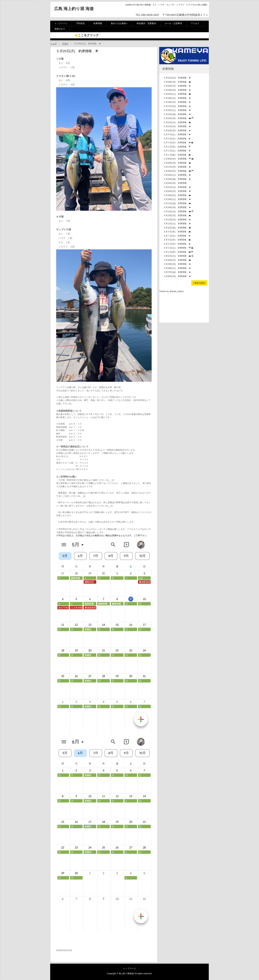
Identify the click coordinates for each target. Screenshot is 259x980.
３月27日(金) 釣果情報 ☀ (177, 272)
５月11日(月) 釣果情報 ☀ (177, 126)
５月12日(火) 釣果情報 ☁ (177, 122)
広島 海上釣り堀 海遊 (74, 9)
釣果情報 (98, 23)
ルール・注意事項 (173, 23)
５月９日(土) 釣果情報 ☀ (177, 134)
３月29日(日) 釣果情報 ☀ (177, 264)
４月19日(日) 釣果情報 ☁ (177, 195)
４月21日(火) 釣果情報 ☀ (177, 187)
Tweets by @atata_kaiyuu (172, 291)
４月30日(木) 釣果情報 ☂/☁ (178, 159)
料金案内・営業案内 (146, 23)
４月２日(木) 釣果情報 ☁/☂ (178, 252)
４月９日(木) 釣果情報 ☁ (177, 232)
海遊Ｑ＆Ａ (60, 29)
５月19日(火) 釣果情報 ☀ (177, 98)
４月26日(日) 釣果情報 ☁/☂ (178, 171)
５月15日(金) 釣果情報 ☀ (177, 114)
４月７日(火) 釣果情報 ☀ (177, 236)
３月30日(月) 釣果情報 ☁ (177, 260)
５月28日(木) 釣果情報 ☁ (177, 82)
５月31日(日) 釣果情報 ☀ (177, 78)
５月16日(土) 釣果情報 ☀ (177, 110)
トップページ (61, 23)
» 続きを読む (199, 283)
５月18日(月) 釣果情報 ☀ (177, 102)
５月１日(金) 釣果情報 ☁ (177, 155)
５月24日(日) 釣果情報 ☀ (177, 90)
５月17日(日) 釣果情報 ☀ (177, 106)
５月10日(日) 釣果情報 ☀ (177, 130)
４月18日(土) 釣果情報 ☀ (177, 199)
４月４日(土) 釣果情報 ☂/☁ (178, 248)
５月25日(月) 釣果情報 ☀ (177, 86)
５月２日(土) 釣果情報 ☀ (177, 151)
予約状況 (80, 23)
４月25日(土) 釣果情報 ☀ (177, 175)
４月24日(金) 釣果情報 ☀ (177, 179)
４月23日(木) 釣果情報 (175, 183)
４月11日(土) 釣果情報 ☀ (177, 224)
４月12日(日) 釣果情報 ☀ (177, 220)
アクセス (195, 23)
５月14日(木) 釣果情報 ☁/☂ (178, 118)
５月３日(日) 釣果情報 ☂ (177, 147)
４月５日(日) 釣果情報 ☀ (177, 244)
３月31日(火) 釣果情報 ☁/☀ (178, 256)
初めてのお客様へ (119, 23)
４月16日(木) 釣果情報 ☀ (177, 207)
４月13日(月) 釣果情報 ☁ (177, 215)
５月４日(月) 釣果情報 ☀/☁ (178, 143)
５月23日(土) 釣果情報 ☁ (177, 94)
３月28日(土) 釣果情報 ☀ (177, 268)
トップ (53, 44)
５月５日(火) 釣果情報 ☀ (177, 139)
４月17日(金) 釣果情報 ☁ (177, 203)
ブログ (65, 44)
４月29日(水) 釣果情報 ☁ (177, 163)
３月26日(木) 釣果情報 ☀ (177, 276)
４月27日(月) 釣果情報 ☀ (177, 167)
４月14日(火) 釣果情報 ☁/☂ (178, 211)
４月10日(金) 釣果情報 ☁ (177, 228)
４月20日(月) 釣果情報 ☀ (177, 191)
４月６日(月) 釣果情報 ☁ (177, 240)
